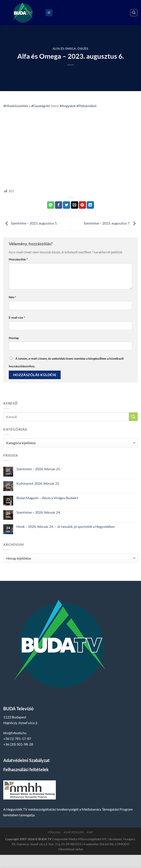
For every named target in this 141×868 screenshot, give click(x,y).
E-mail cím (17, 317)
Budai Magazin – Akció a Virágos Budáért (47, 498)
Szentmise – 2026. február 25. (39, 469)
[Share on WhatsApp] (51, 205)
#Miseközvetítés (16, 106)
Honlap (14, 338)
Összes (83, 49)
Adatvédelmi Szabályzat (26, 760)
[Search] (134, 13)
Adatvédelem (74, 832)
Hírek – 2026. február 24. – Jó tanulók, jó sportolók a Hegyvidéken (66, 526)
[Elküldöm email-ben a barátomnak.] (75, 205)
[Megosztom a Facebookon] (59, 205)
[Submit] (133, 417)
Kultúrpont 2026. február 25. (38, 483)
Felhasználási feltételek (26, 769)
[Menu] (49, 13)
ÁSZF (90, 832)
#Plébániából (86, 106)
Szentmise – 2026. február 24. (39, 512)
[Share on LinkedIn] (90, 205)
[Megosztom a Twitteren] (66, 205)
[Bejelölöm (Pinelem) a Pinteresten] (82, 205)
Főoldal (54, 832)
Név (12, 297)
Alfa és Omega (64, 49)
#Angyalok (68, 106)
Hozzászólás (18, 259)
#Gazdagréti (41, 106)
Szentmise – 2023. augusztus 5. (30, 223)
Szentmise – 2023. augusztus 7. (111, 223)
